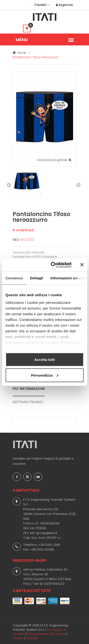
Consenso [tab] (14, 278)
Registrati (65, 5)
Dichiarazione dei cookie (46, 634)
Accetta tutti (44, 360)
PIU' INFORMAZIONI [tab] (29, 389)
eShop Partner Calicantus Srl (45, 569)
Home (19, 53)
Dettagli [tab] (37, 278)
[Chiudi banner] (82, 265)
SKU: (16, 240)
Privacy (18, 638)
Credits (32, 638)
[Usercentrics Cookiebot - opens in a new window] (53, 265)
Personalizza (45, 375)
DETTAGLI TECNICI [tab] (28, 402)
